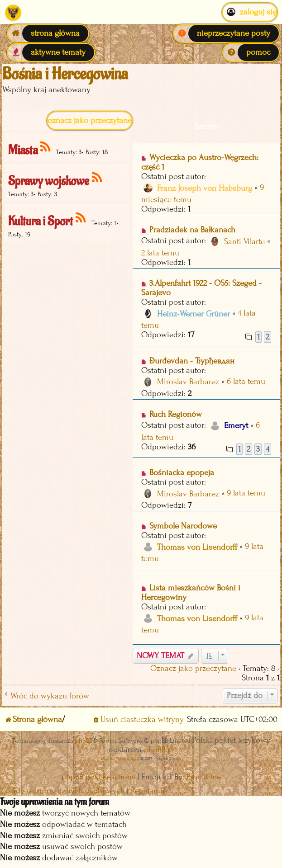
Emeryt (236, 426)
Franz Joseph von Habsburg (205, 188)
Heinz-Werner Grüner (194, 314)
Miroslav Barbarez (188, 382)
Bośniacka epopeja (182, 473)
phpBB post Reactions (98, 777)
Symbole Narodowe (183, 526)
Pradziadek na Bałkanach (192, 230)
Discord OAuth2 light (120, 758)
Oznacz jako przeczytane (90, 120)
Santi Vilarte (244, 242)
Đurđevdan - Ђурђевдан (192, 361)
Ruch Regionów (176, 414)
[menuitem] (226, 33)
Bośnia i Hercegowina (65, 74)
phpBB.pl (159, 750)
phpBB (84, 741)
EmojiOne (204, 777)
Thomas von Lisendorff (197, 547)
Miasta (23, 150)
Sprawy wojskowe (49, 181)
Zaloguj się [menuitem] (250, 12)
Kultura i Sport (41, 221)
